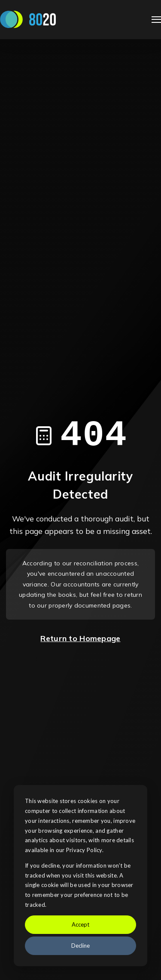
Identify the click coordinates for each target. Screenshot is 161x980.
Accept (80, 924)
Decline (80, 946)
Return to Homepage (80, 638)
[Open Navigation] (156, 20)
